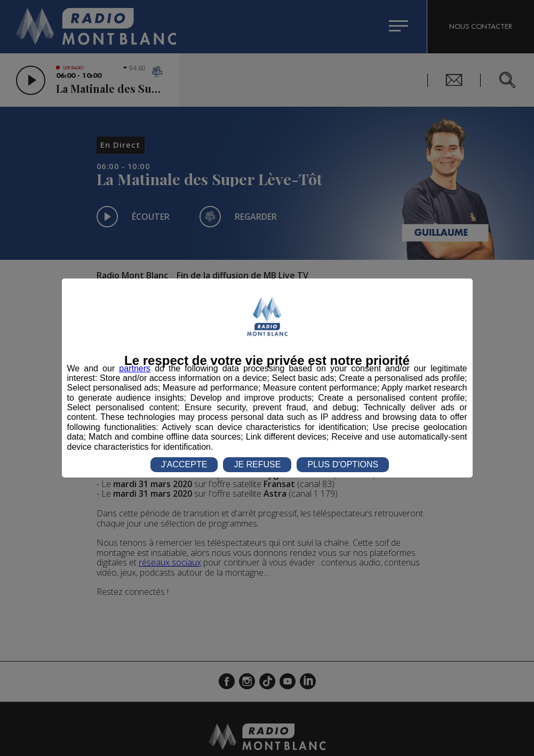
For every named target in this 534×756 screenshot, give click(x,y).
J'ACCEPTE (184, 464)
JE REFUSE (257, 464)
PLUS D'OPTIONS (343, 464)
